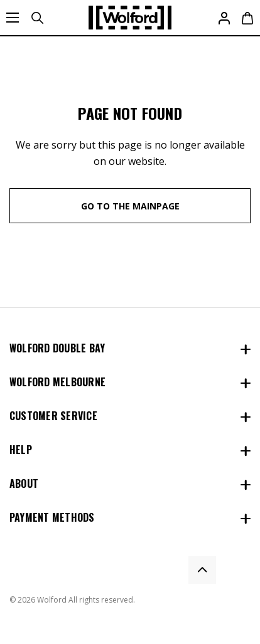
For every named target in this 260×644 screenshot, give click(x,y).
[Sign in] (223, 18)
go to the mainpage (130, 206)
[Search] (37, 18)
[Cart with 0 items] (246, 18)
